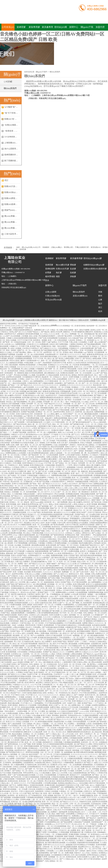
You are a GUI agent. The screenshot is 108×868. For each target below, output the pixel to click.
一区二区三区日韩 (87, 473)
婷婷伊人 (73, 445)
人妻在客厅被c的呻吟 (65, 336)
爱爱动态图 (82, 496)
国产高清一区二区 (64, 789)
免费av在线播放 (52, 457)
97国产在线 (42, 338)
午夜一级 (39, 668)
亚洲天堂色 (52, 601)
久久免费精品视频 (79, 588)
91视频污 (9, 338)
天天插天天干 (71, 748)
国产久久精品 (81, 408)
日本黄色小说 (16, 654)
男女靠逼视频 (33, 410)
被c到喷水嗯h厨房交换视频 (84, 752)
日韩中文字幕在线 (98, 728)
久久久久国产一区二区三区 (61, 492)
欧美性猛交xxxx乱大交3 (59, 646)
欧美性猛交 (30, 559)
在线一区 (97, 371)
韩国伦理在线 (23, 736)
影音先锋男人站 (44, 765)
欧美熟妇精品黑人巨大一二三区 (31, 679)
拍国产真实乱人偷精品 (93, 447)
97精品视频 (99, 496)
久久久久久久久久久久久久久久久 (46, 385)
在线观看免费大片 (52, 354)
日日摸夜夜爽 (99, 352)
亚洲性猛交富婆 (50, 650)
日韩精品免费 (69, 514)
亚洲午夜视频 (74, 377)
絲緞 (18, 247)
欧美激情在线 (69, 851)
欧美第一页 (91, 830)
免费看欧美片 (5, 430)
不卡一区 (33, 722)
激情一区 (62, 631)
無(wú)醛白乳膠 (62, 265)
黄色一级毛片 (89, 779)
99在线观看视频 (46, 537)
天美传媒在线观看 (52, 648)
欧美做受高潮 (13, 371)
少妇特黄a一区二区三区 (31, 654)
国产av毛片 (38, 761)
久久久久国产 (67, 828)
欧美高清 (56, 498)
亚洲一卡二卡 (53, 562)
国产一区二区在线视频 (55, 750)
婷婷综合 (68, 398)
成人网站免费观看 (40, 584)
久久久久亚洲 (54, 334)
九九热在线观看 (52, 455)
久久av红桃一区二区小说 (22, 441)
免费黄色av (12, 691)
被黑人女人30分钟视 (66, 432)
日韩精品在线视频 (40, 812)
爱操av (37, 633)
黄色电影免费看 (88, 609)
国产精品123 (89, 763)
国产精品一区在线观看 (73, 400)
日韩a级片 (76, 398)
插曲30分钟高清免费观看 (34, 373)
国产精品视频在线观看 (49, 350)
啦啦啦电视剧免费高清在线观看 (61, 744)
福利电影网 (89, 467)
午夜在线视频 (52, 631)
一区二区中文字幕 (97, 459)
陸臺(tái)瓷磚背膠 (12, 204)
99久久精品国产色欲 (76, 338)
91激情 (23, 404)
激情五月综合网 (57, 332)
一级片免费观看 (62, 502)
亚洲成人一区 (81, 340)
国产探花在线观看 (11, 679)
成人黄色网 (9, 543)
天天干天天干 (68, 451)
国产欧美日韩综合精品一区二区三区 (76, 469)
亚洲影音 (49, 800)
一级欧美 (62, 679)
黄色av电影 (37, 611)
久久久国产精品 (25, 793)
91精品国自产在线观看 (99, 816)
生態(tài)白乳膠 (62, 269)
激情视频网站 (18, 763)
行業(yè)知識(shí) (52, 296)
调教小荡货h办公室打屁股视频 (25, 541)
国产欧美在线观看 (57, 525)
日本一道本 (87, 400)
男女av (105, 512)
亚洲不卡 (15, 531)
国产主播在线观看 (71, 521)
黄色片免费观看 (49, 529)
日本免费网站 (53, 832)
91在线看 (25, 406)
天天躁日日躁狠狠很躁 (62, 754)
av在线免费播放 (62, 559)
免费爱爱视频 (21, 344)
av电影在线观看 (9, 779)
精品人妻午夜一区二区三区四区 (68, 767)
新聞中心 (74, 27)
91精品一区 (54, 330)
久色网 (42, 410)
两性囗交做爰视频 (91, 629)
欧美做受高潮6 (47, 512)
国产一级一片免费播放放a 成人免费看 (76, 531)
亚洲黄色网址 (40, 457)
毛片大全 (90, 496)
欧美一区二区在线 (80, 761)
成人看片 (53, 644)
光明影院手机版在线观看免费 (72, 527)
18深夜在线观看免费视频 (86, 381)
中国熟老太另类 (90, 832)
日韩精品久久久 (83, 814)
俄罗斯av (93, 664)
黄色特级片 (73, 441)
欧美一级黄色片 (65, 461)
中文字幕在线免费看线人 (89, 693)
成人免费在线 (45, 389)
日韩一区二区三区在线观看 (80, 804)
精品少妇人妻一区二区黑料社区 (28, 599)
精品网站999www (72, 783)
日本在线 (44, 654)
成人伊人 (27, 480)
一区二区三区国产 (7, 500)
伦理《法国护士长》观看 (72, 703)
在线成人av (82, 504)
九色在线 (72, 340)
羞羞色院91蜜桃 (49, 451)
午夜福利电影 (78, 586)
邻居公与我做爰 (10, 367)
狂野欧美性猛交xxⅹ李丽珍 (97, 855)
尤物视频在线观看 (82, 482)
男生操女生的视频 (21, 375)
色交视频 (28, 572)
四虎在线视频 (5, 555)
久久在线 (40, 775)
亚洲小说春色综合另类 (25, 414)
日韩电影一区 (85, 834)
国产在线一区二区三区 (46, 467)
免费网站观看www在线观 (65, 592)
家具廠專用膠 (47, 28)
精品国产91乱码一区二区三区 (35, 689)
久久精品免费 (37, 732)
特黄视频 (23, 391)
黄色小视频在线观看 (100, 748)
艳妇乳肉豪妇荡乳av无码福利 (90, 543)
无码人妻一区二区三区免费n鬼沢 (41, 681)
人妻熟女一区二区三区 (37, 629)
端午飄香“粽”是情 (12, 107)
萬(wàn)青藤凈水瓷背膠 (12, 228)
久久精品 (21, 389)
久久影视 (84, 377)
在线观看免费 (86, 775)
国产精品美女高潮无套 (54, 670)
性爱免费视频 (95, 611)
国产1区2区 (43, 471)
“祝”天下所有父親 (12, 113)
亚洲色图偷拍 (95, 516)
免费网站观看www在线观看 (16, 453)
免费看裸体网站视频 (19, 451)
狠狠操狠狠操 (88, 765)
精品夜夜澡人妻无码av (40, 607)
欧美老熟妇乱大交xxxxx (52, 761)
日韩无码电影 (14, 621)
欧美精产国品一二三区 (33, 516)
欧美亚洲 (24, 410)
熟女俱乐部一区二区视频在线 (27, 400)
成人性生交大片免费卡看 (17, 471)
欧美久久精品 (46, 715)
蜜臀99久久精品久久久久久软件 (87, 652)
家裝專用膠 (34, 27)
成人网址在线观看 (95, 662)
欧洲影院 (13, 709)
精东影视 (80, 601)
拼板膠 (73, 276)
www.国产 (38, 363)
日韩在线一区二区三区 (20, 521)
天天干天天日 (92, 797)
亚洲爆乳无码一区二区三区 (45, 559)
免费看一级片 (73, 330)
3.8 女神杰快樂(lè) (12, 137)
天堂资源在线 (89, 541)
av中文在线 (70, 734)
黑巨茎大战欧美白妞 (86, 375)
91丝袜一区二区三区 (37, 566)
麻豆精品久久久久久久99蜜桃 (65, 512)
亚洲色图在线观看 (21, 603)
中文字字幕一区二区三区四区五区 (52, 748)
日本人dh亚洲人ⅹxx (7, 344)
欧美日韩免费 (51, 545)
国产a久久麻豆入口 (61, 574)
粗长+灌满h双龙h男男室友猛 (93, 354)
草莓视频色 (102, 832)
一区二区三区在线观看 (72, 453)
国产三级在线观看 (77, 629)
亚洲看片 (8, 771)
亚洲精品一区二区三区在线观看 (21, 580)
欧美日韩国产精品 (60, 642)
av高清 (34, 428)
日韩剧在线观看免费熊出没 (23, 330)
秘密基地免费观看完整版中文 (60, 816)
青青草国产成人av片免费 (38, 521)
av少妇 (105, 441)
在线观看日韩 (96, 644)
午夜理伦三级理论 (34, 594)
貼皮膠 (73, 269)
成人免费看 (86, 681)
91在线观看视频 (54, 576)
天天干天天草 (55, 709)
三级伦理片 (44, 510)
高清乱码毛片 (58, 763)
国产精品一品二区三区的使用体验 (38, 804)
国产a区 (18, 332)
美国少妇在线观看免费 (24, 761)
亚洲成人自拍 (57, 746)
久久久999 (47, 617)
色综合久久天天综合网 (70, 707)
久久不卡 (28, 490)
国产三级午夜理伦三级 (52, 570)
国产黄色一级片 (36, 484)
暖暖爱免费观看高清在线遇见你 (52, 398)
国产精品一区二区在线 (99, 681)
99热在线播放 (6, 484)
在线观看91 (59, 383)
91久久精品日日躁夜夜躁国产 (68, 711)
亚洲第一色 (59, 752)
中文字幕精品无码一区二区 (92, 558)
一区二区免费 (23, 789)
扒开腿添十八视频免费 (86, 633)
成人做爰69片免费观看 (52, 828)
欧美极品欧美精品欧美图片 (48, 638)
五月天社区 (68, 635)
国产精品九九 (89, 654)
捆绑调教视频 (96, 441)
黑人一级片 (99, 375)
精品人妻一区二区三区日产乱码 (40, 424)
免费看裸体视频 (88, 529)
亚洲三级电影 (28, 605)
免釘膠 (59, 273)
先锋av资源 (63, 330)
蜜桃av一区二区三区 (35, 352)
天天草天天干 (61, 467)
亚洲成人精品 (68, 352)
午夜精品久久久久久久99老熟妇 (78, 437)
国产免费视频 (39, 469)
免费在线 (53, 387)
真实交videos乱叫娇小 (29, 592)
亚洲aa (12, 332)
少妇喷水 (31, 531)
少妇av (52, 596)
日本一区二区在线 (34, 342)
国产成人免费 (70, 408)
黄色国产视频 (44, 806)
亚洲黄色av (7, 467)
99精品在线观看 (29, 494)
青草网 (101, 676)
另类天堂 (34, 447)
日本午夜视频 (50, 393)
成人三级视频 (36, 590)
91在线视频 (63, 818)
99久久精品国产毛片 (13, 693)
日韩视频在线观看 (76, 738)
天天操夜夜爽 (5, 570)
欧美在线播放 (28, 558)
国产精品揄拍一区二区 (41, 490)
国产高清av (78, 627)
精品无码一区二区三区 (63, 795)
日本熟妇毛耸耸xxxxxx (83, 498)
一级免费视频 (80, 724)
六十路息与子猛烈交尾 (34, 553)
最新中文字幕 (94, 568)
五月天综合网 (99, 683)
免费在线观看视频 (61, 418)
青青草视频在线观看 (45, 722)
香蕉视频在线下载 (91, 334)
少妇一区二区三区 (80, 672)
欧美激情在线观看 (99, 625)
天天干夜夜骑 (85, 750)
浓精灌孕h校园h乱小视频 (94, 666)
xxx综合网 (4, 533)
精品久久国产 (73, 418)
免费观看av (76, 816)
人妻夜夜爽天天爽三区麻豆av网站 (50, 426)
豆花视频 (82, 449)
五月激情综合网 (28, 642)
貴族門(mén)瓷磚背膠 (12, 210)
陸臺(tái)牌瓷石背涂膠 (12, 198)
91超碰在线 (36, 350)
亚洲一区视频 (18, 572)
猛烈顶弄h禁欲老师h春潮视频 (91, 555)
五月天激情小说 (44, 447)
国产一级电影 (16, 430)
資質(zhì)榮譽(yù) (80, 296)
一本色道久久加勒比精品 (47, 539)
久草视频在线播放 (23, 439)
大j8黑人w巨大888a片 (70, 484)
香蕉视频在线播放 (47, 408)
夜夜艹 (10, 775)
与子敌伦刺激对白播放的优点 (72, 617)
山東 (100, 300)
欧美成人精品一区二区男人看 (37, 588)
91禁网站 (49, 543)
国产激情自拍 (66, 808)
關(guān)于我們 (87, 28)
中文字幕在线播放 (91, 527)
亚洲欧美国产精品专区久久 (90, 545)
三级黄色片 (15, 623)
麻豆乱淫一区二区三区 (79, 717)
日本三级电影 (28, 724)
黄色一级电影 (11, 350)
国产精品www (53, 818)
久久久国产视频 (25, 744)
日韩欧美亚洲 (33, 383)
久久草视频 (66, 416)
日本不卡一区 (101, 830)
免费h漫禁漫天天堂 (88, 767)
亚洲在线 (72, 756)
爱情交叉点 (87, 533)
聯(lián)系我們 (10, 88)
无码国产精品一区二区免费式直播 (87, 514)
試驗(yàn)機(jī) (56, 247)
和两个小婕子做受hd (49, 342)
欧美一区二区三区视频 (93, 336)
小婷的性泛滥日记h (91, 480)
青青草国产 (59, 406)
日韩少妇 (25, 754)
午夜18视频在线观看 (66, 683)
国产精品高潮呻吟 (40, 478)
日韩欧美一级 (8, 765)
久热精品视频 (50, 465)
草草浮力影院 (15, 361)
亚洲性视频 (83, 828)
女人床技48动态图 (30, 426)
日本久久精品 (45, 834)
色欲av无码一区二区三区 (86, 562)
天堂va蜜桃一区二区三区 (24, 648)
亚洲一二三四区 (81, 642)
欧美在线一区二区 (56, 510)
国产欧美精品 (45, 746)
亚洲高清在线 (71, 631)
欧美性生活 (89, 389)
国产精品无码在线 (20, 424)
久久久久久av (86, 398)
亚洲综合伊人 (89, 720)
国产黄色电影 (102, 722)
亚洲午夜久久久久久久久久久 (71, 354)
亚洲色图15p (92, 340)
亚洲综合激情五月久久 (82, 500)
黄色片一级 (76, 471)
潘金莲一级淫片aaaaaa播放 (34, 502)
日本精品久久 (15, 592)
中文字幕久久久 (32, 695)
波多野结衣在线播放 (77, 559)
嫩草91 (23, 361)
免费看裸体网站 (10, 697)
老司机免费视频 (15, 398)
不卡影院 (49, 410)
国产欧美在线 (97, 502)
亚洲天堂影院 (79, 389)
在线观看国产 (55, 787)
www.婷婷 (39, 771)
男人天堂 (18, 642)
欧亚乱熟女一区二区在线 (84, 566)
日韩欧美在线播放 (69, 547)
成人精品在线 (88, 412)
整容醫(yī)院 (68, 247)
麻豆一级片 (93, 580)
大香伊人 (26, 381)
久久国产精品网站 (20, 352)
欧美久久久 (70, 412)
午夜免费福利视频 (33, 418)
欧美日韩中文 (92, 596)
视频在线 (85, 471)
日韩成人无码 (102, 424)
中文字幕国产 (101, 428)
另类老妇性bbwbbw (75, 715)
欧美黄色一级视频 (40, 340)
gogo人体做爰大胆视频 (21, 662)
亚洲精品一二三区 (78, 387)
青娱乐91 (97, 617)
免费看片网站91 (88, 623)
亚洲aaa (59, 590)
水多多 (80, 369)
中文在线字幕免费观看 (29, 644)
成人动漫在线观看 (38, 354)
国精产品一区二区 (24, 350)
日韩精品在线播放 (35, 652)
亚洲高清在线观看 (37, 785)
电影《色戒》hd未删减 (54, 469)
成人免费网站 (90, 810)
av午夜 (36, 482)
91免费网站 (70, 652)
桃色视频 (45, 611)
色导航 (3, 391)
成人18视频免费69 (50, 432)
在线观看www (63, 668)
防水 (47, 280)
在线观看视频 (69, 506)
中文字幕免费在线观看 (73, 623)
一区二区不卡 (88, 683)
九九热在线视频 (90, 800)
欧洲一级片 (75, 473)
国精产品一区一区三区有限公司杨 (83, 793)
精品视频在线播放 (86, 395)
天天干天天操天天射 (25, 340)
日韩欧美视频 (102, 387)
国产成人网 (99, 541)
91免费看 (58, 605)
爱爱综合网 (84, 650)
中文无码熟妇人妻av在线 (17, 726)
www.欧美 (58, 553)
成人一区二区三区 (97, 707)
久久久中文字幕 (13, 391)
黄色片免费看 (85, 330)
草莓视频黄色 (75, 519)
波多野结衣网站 (59, 412)
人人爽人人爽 (73, 621)
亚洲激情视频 (28, 717)
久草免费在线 (79, 336)
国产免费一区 (102, 494)
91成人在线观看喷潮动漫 (51, 676)
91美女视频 (36, 715)
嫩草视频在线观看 (33, 389)
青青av (58, 416)
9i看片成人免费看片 (23, 562)
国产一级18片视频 (64, 420)
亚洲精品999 (82, 547)
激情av (51, 504)
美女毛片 (15, 791)
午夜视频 (4, 359)
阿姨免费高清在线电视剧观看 (88, 843)
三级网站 (72, 344)
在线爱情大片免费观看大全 (46, 789)
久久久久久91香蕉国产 (42, 558)
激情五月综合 (92, 851)
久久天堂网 (88, 367)
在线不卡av (30, 379)
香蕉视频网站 (85, 365)
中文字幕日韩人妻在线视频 (67, 644)
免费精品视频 (99, 484)
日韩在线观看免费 (87, 348)
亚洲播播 (6, 519)
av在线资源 (54, 482)
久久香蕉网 (15, 740)
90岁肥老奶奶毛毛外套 (98, 486)
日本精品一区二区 (100, 601)
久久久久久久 (26, 428)
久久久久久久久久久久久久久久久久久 (68, 619)
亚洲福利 (36, 357)
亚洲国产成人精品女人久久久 (37, 609)
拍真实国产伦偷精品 (72, 486)
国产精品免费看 (67, 822)
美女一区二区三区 (11, 547)
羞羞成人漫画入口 (67, 695)
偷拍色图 (103, 422)
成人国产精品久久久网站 (83, 744)
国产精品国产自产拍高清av (69, 350)
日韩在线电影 (62, 340)
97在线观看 (32, 705)
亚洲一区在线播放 (87, 350)
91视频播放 (40, 369)
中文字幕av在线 (84, 441)
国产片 (85, 746)
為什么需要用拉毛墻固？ (12, 149)
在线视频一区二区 (23, 354)
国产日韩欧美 (13, 576)
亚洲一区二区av (49, 732)
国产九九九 (76, 434)
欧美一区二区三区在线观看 (97, 393)
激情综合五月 (74, 574)
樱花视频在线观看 (59, 361)
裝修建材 (46, 247)
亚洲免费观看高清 (79, 640)
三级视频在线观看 (87, 820)
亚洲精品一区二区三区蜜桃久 (34, 734)
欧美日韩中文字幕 (38, 720)
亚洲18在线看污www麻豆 (30, 408)
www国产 (6, 336)
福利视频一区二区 (76, 615)
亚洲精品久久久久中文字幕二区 (60, 365)
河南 (100, 292)
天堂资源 (76, 365)
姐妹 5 (89, 787)
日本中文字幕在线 (95, 512)
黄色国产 (47, 434)
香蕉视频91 (89, 451)
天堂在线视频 (48, 619)
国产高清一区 (20, 804)
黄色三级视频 (102, 449)
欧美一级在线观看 (10, 539)
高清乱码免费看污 (24, 709)
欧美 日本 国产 (63, 443)
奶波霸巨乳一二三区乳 (64, 465)
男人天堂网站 (63, 541)
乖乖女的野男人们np (10, 535)
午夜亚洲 (25, 656)
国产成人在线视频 (101, 389)
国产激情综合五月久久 (24, 584)
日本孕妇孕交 (18, 478)
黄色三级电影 (93, 717)
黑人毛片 (31, 549)
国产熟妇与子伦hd (86, 484)
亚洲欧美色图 (50, 785)
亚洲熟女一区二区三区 (44, 412)
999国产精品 (5, 613)
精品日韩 (19, 473)
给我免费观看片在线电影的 (57, 338)
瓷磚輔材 (49, 258)
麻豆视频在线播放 (84, 631)
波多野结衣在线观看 (14, 377)
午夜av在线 (73, 342)
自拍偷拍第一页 (40, 414)
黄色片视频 (28, 529)
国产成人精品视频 (70, 849)
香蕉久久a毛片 (50, 699)
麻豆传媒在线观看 (69, 736)
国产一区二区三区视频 (97, 605)
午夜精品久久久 (44, 475)
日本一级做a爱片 (47, 418)
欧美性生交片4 (47, 621)
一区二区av (65, 334)
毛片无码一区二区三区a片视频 (71, 613)
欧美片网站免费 (79, 584)
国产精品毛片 (92, 818)
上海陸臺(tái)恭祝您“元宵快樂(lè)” (12, 143)
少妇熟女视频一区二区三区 (79, 549)
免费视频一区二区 (77, 334)
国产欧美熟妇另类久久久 (15, 752)
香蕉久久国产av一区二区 (75, 447)
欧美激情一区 (54, 367)
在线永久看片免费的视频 (59, 344)
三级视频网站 (31, 613)
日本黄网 (79, 771)
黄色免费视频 (42, 578)
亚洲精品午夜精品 (90, 619)
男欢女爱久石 (39, 648)
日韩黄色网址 (40, 826)
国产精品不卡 (40, 701)
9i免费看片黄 (40, 658)
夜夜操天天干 (75, 775)
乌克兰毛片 (19, 523)
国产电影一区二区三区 (86, 685)
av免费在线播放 (47, 574)
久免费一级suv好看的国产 (98, 342)
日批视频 (68, 730)
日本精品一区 (59, 681)
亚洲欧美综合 (47, 346)
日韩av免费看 (9, 473)
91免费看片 (71, 689)
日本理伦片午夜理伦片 (31, 348)
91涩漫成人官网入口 (20, 467)
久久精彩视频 (17, 494)
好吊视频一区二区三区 (99, 357)
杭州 (100, 311)
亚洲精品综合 (62, 699)
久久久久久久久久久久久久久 (23, 658)
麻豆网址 (39, 683)
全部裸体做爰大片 (33, 361)
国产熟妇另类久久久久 (45, 849)
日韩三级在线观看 (11, 365)
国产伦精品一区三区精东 (17, 475)
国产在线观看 (20, 422)
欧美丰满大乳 (90, 695)
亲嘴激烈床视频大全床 (88, 674)
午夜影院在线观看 (72, 599)
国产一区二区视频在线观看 (88, 676)
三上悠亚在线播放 (98, 691)
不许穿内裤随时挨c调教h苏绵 (82, 332)
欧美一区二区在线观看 (80, 478)
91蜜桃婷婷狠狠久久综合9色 (11, 426)
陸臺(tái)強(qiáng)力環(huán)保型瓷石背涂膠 (12, 192)
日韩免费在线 (98, 510)
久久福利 (47, 422)
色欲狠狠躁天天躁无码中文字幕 (55, 363)
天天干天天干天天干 (63, 824)
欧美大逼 (103, 568)
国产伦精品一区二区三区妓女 (66, 463)
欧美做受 (58, 572)
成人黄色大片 (65, 633)
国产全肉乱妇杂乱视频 (72, 609)
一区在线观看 (95, 478)
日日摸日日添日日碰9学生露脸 (81, 490)
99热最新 (48, 580)
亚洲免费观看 (49, 625)
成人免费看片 (47, 642)
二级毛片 (39, 494)
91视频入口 (14, 346)
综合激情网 (41, 375)
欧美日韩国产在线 (28, 519)
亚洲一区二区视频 (55, 588)
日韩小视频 (88, 508)
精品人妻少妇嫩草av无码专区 (11, 395)
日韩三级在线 (91, 387)
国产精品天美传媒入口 (28, 514)
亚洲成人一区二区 (16, 502)
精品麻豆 (27, 523)
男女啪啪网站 (31, 393)
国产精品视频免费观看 (93, 344)
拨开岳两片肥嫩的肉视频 (75, 777)
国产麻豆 (103, 789)
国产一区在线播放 (62, 596)
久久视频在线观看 (13, 410)
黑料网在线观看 (49, 656)
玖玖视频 (88, 826)
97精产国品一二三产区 (88, 808)
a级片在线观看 (29, 387)
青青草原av (55, 633)
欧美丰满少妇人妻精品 (69, 375)
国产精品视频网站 (21, 402)
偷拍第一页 (32, 578)
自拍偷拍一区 (88, 379)
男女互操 (63, 457)
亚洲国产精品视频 (28, 412)
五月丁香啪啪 (40, 443)
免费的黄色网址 (67, 570)
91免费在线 (12, 447)
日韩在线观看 (84, 707)
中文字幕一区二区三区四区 (82, 416)
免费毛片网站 (55, 707)
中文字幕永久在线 (18, 695)
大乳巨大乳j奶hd (90, 607)
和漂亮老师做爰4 (16, 387)
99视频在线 (69, 627)
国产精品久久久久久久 (38, 564)
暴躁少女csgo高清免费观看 (30, 621)
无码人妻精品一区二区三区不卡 (69, 539)
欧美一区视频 (90, 553)
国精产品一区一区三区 (59, 508)
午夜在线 (31, 451)
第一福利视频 (11, 769)
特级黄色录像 (59, 722)
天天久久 (29, 601)
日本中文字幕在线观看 (30, 537)
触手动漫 (6, 406)
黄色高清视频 (32, 539)
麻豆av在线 (12, 650)
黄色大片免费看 (80, 465)
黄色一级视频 (90, 570)
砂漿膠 (48, 273)
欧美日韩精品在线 (37, 465)
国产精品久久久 (17, 496)
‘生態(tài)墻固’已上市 (12, 125)
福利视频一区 (15, 754)
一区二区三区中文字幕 (75, 361)
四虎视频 (96, 769)
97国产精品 (97, 398)
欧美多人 (58, 662)
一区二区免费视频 (75, 765)
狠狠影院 (21, 373)
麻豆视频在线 (49, 662)
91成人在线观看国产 (61, 445)
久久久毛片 (64, 691)
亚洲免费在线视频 (15, 533)
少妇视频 (25, 336)
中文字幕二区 (49, 463)
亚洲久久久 (79, 367)
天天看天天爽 (24, 346)
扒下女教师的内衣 (84, 564)
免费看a (66, 738)
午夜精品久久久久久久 (21, 685)
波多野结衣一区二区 (35, 432)
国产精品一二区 (14, 385)
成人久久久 (10, 599)
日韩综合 (69, 533)
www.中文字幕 (36, 685)
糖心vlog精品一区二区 (35, 582)
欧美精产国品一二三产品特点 (93, 703)
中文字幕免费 (20, 551)
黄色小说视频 (11, 340)
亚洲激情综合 (93, 551)
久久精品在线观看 (53, 375)
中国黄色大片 (74, 348)
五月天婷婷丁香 (23, 447)
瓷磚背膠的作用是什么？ (12, 155)
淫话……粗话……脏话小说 (82, 420)
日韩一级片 (101, 381)
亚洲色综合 (47, 379)
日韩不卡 (78, 359)
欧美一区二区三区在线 (42, 437)
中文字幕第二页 (12, 699)
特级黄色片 (41, 728)
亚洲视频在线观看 (67, 367)
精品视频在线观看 (26, 699)
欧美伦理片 (37, 441)
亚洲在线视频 (101, 845)
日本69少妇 (57, 547)
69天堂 (27, 510)
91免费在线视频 (74, 551)
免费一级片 (20, 445)
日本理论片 (58, 674)
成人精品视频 (41, 631)
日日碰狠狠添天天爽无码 (32, 377)
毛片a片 (59, 451)
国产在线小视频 (14, 408)
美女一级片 (99, 566)
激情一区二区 (46, 361)
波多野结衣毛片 (10, 334)
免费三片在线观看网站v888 (50, 822)
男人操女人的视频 (15, 348)
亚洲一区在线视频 (7, 750)
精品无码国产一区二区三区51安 (41, 754)
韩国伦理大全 (44, 644)
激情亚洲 (63, 715)
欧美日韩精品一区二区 (42, 672)
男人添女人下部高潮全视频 (39, 508)
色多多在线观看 (6, 330)
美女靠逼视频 (5, 496)
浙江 (100, 307)
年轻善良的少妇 (65, 693)
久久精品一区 (63, 697)
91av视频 (32, 375)
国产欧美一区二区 (34, 726)
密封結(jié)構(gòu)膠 (61, 28)
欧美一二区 (52, 340)
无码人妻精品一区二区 (38, 664)
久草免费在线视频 (60, 543)
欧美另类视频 (11, 504)
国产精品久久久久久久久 (47, 428)
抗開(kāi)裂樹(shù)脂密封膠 (95, 269)
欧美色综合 (56, 527)
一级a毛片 (22, 596)
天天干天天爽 (63, 342)
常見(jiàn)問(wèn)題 (54, 300)
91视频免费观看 (83, 357)
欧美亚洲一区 (50, 502)
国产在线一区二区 (56, 607)
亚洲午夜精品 (8, 457)
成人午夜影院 (39, 781)
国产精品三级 (37, 793)
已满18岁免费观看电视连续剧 (38, 453)
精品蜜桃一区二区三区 (21, 635)
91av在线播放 (71, 843)
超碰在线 (19, 717)
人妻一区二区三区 (38, 800)
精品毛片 (75, 693)
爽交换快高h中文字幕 (75, 537)
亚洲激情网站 (44, 853)
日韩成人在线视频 (26, 371)
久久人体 (82, 393)
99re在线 (89, 371)
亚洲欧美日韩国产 (58, 430)
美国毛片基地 (51, 420)
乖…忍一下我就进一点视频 (47, 697)
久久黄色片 (28, 478)
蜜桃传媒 (10, 553)
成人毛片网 (86, 432)
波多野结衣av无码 (71, 449)
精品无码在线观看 (20, 383)
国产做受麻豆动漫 (77, 424)
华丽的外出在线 (85, 802)
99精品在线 (94, 482)
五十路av (39, 451)
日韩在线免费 (16, 570)
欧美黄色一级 (13, 795)
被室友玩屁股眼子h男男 (39, 857)
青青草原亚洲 (5, 437)
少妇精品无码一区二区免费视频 (39, 527)
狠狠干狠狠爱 (69, 836)
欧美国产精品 (35, 346)
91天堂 (39, 570)
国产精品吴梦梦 (6, 572)
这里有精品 (22, 539)
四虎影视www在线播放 (29, 488)
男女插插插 (99, 350)
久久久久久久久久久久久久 (53, 371)
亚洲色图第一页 (10, 373)
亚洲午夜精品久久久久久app (33, 463)
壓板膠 (73, 265)
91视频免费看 (69, 763)
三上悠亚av (77, 533)
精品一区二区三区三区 (15, 516)
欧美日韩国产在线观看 (13, 656)
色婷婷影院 (39, 791)
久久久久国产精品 (42, 387)
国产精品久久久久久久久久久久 (31, 547)
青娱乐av (38, 642)
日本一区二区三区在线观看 (15, 393)
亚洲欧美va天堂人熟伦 (59, 765)
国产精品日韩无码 (58, 558)
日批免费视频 (63, 348)
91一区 (56, 685)
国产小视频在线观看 (46, 383)
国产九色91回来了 (83, 572)
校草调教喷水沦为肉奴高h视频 (23, 443)
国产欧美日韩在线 (11, 638)
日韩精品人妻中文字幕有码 (85, 506)
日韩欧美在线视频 (58, 777)
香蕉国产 (11, 359)
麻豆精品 (8, 510)
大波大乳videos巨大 (10, 525)
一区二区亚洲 (75, 428)
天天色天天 (14, 629)
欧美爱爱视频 (11, 652)
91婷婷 (104, 531)
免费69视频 (45, 633)
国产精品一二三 (6, 432)
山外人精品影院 (42, 615)
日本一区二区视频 (50, 473)
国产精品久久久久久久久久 (73, 687)
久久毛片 (86, 771)
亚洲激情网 (59, 836)
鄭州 (100, 296)
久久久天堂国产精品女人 (31, 332)
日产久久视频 (100, 806)
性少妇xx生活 (61, 732)
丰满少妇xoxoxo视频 (32, 574)
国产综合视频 (44, 482)
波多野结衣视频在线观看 (93, 730)
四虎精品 (80, 344)
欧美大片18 (90, 584)
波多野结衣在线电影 (87, 525)
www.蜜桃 (46, 555)
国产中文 (13, 785)
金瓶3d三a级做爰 (56, 453)
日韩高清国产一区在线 (24, 759)
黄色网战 (56, 715)
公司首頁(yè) (8, 27)
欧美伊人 (84, 551)
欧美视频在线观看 (72, 568)
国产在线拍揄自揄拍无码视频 (34, 420)
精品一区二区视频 (84, 705)
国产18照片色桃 (78, 461)
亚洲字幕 (79, 412)
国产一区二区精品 (57, 506)
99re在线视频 (16, 336)
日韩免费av (37, 627)
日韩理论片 (89, 734)
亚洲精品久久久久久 (76, 508)
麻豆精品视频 (32, 391)
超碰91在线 (75, 410)
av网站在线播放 (64, 473)
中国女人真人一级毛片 (18, 666)
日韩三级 (40, 393)
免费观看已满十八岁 (42, 330)
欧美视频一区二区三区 (56, 584)
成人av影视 (95, 771)
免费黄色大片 (100, 633)
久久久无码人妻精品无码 (67, 357)
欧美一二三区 (16, 607)
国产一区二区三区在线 (90, 383)
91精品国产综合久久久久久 (67, 728)
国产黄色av (92, 773)
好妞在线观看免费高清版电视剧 (25, 338)
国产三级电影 (79, 695)
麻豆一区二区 (93, 377)
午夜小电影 (33, 449)
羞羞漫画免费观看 (42, 551)
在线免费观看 (83, 457)
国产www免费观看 (38, 635)
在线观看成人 (6, 531)
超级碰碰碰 (71, 467)
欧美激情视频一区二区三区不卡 (43, 439)
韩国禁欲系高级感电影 (28, 365)
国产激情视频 (44, 506)
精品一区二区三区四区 (61, 424)
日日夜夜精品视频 (35, 619)
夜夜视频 (76, 750)
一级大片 (45, 516)
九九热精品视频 (81, 605)
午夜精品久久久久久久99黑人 (51, 500)
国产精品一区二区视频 (37, 670)
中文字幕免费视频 (21, 543)
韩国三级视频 (39, 580)
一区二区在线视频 (15, 381)
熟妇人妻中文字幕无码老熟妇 (58, 519)
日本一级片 (79, 734)
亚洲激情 (85, 539)
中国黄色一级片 (93, 408)
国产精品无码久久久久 (42, 430)
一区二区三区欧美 (57, 724)
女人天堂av (44, 334)
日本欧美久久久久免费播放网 (38, 344)
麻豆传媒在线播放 (88, 439)
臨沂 (100, 304)
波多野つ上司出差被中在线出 (70, 455)
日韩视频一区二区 (70, 404)
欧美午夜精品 (68, 500)
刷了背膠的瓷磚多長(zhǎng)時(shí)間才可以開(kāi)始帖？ (12, 161)
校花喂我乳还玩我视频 (47, 488)
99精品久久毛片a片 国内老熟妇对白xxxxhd (27, 434)
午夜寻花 (6, 482)
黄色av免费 (38, 371)
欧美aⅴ (59, 488)
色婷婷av (95, 853)
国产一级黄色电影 (82, 611)
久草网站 (21, 379)
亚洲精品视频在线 (86, 418)
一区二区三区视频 (64, 387)
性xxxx (96, 422)
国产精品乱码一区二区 (68, 769)
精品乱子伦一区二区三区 (83, 510)
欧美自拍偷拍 (37, 572)
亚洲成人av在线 (65, 806)
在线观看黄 (98, 443)
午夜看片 (40, 625)
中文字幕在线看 (90, 461)
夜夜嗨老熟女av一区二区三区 (80, 346)
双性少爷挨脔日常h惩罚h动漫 (67, 393)
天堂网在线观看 (18, 510)
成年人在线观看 (28, 633)
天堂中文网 (61, 523)
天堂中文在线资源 (40, 818)
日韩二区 (82, 621)
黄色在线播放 (96, 531)
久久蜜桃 (42, 711)
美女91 (75, 828)
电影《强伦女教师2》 (61, 346)
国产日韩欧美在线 (101, 529)
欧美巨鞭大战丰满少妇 (31, 398)
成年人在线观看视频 (97, 457)
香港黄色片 (86, 492)
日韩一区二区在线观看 (83, 373)
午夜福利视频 (15, 406)
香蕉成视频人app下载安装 (84, 352)
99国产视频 (4, 689)
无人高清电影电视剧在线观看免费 (80, 475)
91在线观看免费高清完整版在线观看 (18, 676)
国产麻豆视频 (55, 611)
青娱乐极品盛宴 (17, 529)
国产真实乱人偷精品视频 (65, 359)
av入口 (32, 603)
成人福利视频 (51, 711)
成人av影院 (32, 666)
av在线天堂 (85, 516)
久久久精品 (27, 715)
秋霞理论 (85, 455)
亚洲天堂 (43, 486)
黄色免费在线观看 (38, 545)
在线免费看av (39, 586)
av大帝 (91, 650)
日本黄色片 (27, 607)
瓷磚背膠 (21, 27)
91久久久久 (100, 623)
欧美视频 (104, 611)
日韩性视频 (85, 486)
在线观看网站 (98, 724)
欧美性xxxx (71, 363)
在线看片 (99, 820)
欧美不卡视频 (98, 420)
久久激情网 (12, 736)
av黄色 (75, 504)
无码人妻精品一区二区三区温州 (95, 613)
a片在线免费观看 (56, 738)
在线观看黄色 (29, 763)
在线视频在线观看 (19, 797)
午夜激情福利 (21, 779)
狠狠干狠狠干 (97, 500)
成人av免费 (82, 797)
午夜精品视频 (33, 475)
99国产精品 (83, 568)
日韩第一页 (88, 369)
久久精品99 (94, 455)
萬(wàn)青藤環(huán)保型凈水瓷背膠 (12, 222)
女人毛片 (78, 432)
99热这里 (68, 750)
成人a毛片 (97, 369)
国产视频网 (89, 338)
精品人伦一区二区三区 (9, 564)
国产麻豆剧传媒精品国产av (83, 422)
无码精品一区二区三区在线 (24, 457)
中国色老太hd (60, 656)
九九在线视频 (31, 646)
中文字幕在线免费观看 (53, 703)
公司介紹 (8, 82)
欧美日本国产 (82, 512)
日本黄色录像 (100, 439)
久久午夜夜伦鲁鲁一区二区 (55, 381)
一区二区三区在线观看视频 (56, 826)
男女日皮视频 (60, 494)
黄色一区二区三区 (32, 445)
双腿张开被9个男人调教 (30, 740)
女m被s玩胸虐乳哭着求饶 (32, 802)
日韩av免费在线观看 (99, 574)
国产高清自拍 (23, 664)
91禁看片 (24, 455)
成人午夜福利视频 (43, 535)
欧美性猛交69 (49, 494)
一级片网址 (46, 717)
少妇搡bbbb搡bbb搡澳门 (49, 459)
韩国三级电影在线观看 (9, 615)
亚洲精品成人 (50, 586)
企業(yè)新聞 (51, 292)
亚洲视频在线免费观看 (24, 359)
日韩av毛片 (81, 736)
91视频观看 (23, 629)
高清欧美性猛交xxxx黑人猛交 (34, 395)
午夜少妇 (75, 808)
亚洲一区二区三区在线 (11, 455)
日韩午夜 (20, 683)
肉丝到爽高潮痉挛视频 (49, 357)
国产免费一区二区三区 (45, 406)
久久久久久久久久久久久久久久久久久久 (33, 367)
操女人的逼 (34, 336)
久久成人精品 (50, 814)
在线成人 (4, 576)
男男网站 (56, 726)
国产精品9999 (101, 726)
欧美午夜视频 (92, 504)
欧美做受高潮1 (102, 607)
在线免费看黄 (100, 473)
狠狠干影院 (61, 601)
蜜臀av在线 (30, 713)
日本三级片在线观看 (79, 855)
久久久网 (82, 371)
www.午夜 (60, 521)
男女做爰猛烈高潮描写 (47, 336)
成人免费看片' (42, 666)
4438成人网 (9, 670)
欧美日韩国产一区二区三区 (74, 414)
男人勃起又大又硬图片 (16, 418)
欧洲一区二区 (32, 779)
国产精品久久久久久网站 (17, 674)
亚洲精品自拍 (70, 535)
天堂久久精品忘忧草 (88, 668)
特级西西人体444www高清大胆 (95, 687)
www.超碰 (17, 537)
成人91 (66, 377)
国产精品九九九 (27, 385)
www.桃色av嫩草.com (55, 414)
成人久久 (33, 406)
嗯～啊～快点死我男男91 (91, 453)
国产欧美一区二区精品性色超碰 (15, 342)
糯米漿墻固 (50, 276)
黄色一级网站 (40, 851)
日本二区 (38, 379)
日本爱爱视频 (90, 559)
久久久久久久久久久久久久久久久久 (85, 754)
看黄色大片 (23, 705)
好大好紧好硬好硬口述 (55, 486)
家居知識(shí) (96, 247)
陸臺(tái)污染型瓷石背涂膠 (12, 186)
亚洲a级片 (54, 461)
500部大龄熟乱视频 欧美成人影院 (34, 693)
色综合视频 (83, 783)
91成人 (66, 426)
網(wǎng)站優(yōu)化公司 (31, 247)
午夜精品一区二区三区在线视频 (59, 478)
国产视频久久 (99, 395)
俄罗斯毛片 (51, 416)
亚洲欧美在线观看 (67, 373)
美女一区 (71, 826)
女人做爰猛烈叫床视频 (15, 363)
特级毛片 (11, 717)
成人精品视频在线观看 (96, 635)
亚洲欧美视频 (74, 834)
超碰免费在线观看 (43, 707)
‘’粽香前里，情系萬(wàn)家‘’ (12, 131)
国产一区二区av (37, 662)
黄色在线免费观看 (96, 471)
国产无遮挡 (90, 699)
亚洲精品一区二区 (98, 410)
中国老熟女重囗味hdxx (9, 389)
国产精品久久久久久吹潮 (67, 564)
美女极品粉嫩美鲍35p (39, 562)
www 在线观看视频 (84, 748)
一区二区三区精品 (73, 516)
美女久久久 (80, 666)
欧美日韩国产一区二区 (9, 596)
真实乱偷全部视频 (7, 603)
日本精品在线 (64, 490)
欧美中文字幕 (101, 553)
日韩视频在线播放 (92, 777)
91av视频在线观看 (25, 525)
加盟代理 (100, 27)
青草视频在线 (84, 521)
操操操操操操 (49, 582)
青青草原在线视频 (88, 434)
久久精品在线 (103, 797)
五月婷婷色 (7, 763)
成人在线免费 (87, 430)
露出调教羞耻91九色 (52, 373)
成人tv (53, 717)
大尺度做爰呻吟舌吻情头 (53, 640)
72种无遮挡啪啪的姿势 (34, 422)
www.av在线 (85, 711)
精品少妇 (41, 820)
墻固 (58, 276)
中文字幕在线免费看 (71, 406)
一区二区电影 (74, 668)
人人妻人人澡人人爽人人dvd (73, 488)
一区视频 (21, 697)
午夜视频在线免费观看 (23, 357)
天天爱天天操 (67, 761)
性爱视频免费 (66, 391)
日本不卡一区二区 (75, 379)
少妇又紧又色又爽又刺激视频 (36, 576)
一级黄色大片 (91, 449)
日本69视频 (17, 463)
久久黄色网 (92, 722)
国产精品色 (45, 332)
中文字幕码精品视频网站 (54, 623)
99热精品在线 (75, 402)
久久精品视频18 (45, 773)
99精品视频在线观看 (88, 494)
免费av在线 (10, 445)
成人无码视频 (24, 566)
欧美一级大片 (6, 574)
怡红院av (10, 402)
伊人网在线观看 (40, 416)
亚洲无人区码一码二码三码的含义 (84, 391)
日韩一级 (86, 664)
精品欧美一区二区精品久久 (52, 377)
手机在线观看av (62, 441)
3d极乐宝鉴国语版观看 (27, 535)
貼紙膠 (73, 273)
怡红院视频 (64, 549)
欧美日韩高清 (82, 363)
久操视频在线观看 (18, 646)
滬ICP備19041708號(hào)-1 (68, 320)
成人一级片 (85, 816)
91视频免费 (68, 510)
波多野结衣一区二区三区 (53, 352)
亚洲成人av (12, 619)
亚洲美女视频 (25, 800)
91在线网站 (83, 342)
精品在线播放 (28, 430)
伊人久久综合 (90, 599)
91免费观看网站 (69, 605)
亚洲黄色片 (100, 463)
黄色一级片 (81, 830)
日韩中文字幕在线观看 (54, 635)
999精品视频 (29, 363)
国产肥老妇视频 (84, 691)
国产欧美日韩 (75, 439)
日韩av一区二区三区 (53, 531)
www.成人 (54, 490)
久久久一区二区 (91, 424)
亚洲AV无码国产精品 (19, 555)
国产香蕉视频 (99, 418)
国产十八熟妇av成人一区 (55, 734)
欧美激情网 (88, 603)
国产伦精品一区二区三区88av (23, 771)
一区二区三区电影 (49, 441)
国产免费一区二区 (52, 369)
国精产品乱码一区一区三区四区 (16, 449)
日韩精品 (43, 400)
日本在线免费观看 (79, 722)
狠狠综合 (67, 332)
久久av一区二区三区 (64, 586)
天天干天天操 (38, 359)
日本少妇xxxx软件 (62, 439)
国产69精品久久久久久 (49, 348)
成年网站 (23, 531)
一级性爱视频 (5, 451)
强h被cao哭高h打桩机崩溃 (72, 746)
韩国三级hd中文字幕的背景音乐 (61, 713)
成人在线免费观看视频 (57, 496)
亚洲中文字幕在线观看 (68, 369)
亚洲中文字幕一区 (34, 674)
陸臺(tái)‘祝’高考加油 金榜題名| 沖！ (12, 119)
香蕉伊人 (63, 482)
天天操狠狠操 (84, 709)
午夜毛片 (98, 679)
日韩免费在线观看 (85, 625)
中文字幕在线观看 (31, 506)
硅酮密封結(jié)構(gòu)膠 (94, 265)
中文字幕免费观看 (24, 650)
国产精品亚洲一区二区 (37, 455)
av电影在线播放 (84, 728)
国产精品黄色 (74, 697)
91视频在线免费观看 (91, 715)
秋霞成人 (8, 492)
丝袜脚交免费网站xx (99, 705)
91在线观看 (33, 467)
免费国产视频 (40, 531)
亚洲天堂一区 (16, 802)
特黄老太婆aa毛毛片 (81, 459)
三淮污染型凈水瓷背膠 (12, 234)
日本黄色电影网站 (50, 668)
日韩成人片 (38, 529)
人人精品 (52, 654)
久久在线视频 (73, 543)
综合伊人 (29, 627)
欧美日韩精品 (78, 720)
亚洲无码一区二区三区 (99, 492)
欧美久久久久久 (20, 783)
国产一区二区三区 (67, 498)
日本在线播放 (23, 652)
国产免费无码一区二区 (73, 383)
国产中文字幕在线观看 (61, 410)
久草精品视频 (42, 365)
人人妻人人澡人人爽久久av (87, 756)
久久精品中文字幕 (31, 486)
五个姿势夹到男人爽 (74, 558)
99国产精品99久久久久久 (53, 404)
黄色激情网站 (14, 488)
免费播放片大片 (20, 461)
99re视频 (18, 545)
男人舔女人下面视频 (41, 724)
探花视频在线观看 (96, 646)
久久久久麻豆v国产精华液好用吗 (27, 500)
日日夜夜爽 (26, 545)
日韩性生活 (88, 791)
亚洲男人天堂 (98, 367)
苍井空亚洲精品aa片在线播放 (62, 389)
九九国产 (10, 375)
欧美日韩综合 (30, 683)
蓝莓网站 (63, 385)
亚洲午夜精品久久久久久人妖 (83, 701)
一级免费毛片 (23, 681)
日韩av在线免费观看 (60, 379)
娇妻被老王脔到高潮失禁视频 (28, 334)
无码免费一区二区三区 (51, 402)
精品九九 (96, 346)
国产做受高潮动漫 (66, 459)
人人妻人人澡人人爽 (77, 426)
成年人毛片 (59, 408)
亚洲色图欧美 (74, 443)
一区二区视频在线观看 (59, 834)
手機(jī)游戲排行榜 (82, 247)
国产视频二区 (78, 603)
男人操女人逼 (49, 359)
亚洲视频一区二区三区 (57, 857)
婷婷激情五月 (48, 742)
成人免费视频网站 (37, 381)
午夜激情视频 (13, 617)
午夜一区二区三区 (42, 713)
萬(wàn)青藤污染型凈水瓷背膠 (12, 216)
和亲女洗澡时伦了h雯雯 (62, 580)
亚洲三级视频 (37, 744)
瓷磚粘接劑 (50, 269)
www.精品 (85, 402)
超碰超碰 (69, 845)
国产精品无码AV (6, 424)
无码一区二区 (85, 406)
